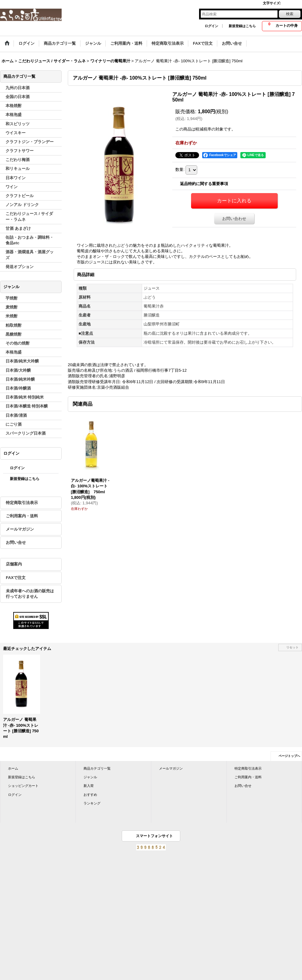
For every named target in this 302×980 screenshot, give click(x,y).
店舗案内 (14, 564)
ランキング (92, 803)
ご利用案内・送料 (22, 516)
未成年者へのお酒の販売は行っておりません (30, 594)
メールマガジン (20, 529)
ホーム (13, 768)
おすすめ (90, 795)
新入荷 (89, 786)
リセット (292, 647)
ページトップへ (289, 756)
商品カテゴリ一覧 (97, 768)
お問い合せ (16, 542)
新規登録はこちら (242, 26)
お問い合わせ (234, 219)
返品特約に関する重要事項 (204, 184)
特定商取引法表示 (22, 503)
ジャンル (90, 777)
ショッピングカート (23, 786)
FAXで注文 (16, 578)
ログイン (211, 26)
